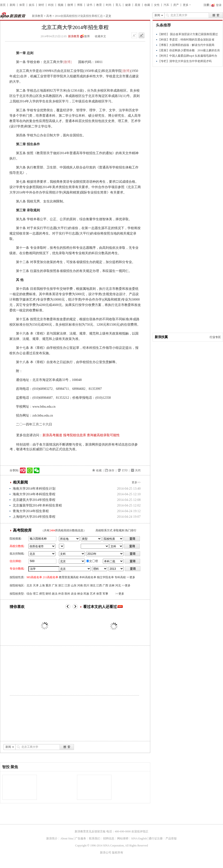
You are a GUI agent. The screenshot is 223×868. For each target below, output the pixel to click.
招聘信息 (109, 838)
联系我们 (95, 838)
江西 (99, 585)
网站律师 (123, 838)
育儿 (118, 5)
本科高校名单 (88, 577)
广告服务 (81, 838)
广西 (105, 585)
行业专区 (215, 337)
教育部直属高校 (69, 577)
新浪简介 (52, 838)
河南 (80, 585)
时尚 (109, 5)
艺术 (93, 594)
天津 (36, 585)
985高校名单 (34, 577)
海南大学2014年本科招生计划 (34, 489)
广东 (55, 585)
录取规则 (119, 530)
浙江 (61, 585)
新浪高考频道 (52, 435)
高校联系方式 (104, 530)
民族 (86, 594)
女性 (157, 5)
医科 (67, 594)
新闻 (12, 5)
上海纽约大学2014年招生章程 (34, 517)
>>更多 (131, 577)
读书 (89, 5)
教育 (99, 5)
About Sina (67, 838)
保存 (111, 470)
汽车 (166, 5)
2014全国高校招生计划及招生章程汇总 (79, 16)
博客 (80, 5)
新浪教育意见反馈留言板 (90, 831)
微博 (70, 5)
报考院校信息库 (75, 435)
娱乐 (32, 5)
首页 (3, 5)
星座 (138, 5)
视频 (61, 5)
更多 (186, 5)
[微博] (67, 62)
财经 (41, 5)
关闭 (138, 470)
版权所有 (118, 853)
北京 (29, 585)
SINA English (139, 838)
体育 (22, 5)
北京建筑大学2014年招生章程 (34, 500)
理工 (36, 594)
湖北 (93, 585)
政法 (55, 594)
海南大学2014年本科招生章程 (34, 494)
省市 (62, 546)
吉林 (112, 585)
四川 (86, 585)
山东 (74, 585)
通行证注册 (156, 838)
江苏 (67, 585)
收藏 (147, 5)
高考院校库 (22, 530)
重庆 (48, 585)
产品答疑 (171, 838)
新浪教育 (38, 16)
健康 (128, 5)
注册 (206, 5)
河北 (118, 585)
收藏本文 (100, 36)
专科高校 (120, 577)
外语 (61, 594)
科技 (51, 5)
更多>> (136, 482)
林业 (80, 594)
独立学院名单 (105, 577)
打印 (125, 470)
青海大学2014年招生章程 (31, 511)
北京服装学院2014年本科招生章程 (37, 505)
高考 (49, 16)
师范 (42, 594)
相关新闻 (20, 482)
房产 (176, 5)
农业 (74, 594)
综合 (29, 594)
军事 (105, 594)
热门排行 (131, 530)
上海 (42, 585)
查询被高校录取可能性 (103, 435)
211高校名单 (50, 577)
